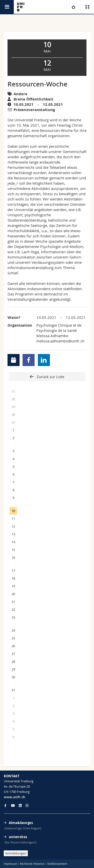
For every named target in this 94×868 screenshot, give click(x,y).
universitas (18, 837)
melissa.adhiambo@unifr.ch (60, 341)
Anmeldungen (16, 853)
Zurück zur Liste (50, 377)
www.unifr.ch (14, 797)
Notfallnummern (57, 864)
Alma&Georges (21, 823)
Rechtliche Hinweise (32, 864)
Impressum (10, 864)
